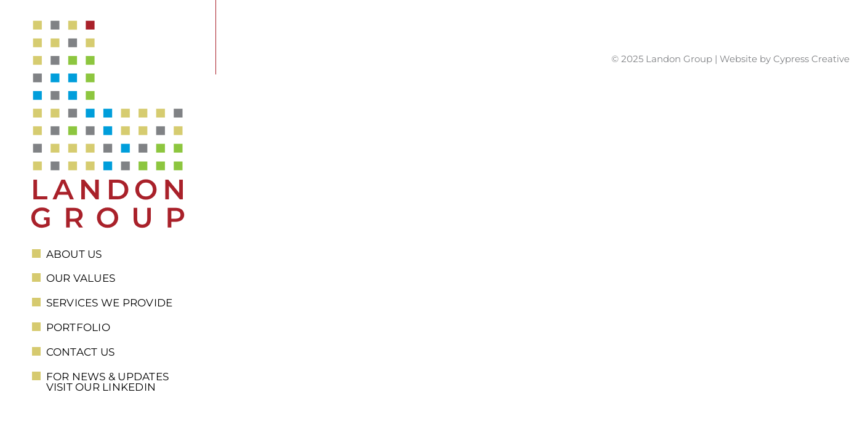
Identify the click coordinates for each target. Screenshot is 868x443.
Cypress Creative (811, 59)
